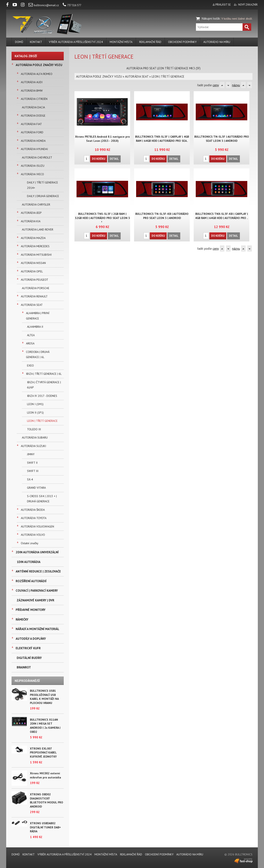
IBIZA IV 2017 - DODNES (42, 396)
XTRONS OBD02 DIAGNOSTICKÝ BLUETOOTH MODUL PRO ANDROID (47, 800)
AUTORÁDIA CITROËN (34, 99)
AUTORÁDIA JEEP (31, 213)
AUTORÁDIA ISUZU (33, 166)
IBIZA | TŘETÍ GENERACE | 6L (44, 374)
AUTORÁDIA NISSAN (33, 263)
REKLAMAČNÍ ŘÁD (150, 42)
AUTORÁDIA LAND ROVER (38, 229)
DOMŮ (19, 42)
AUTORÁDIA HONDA (33, 141)
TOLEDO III (34, 429)
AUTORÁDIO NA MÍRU (217, 42)
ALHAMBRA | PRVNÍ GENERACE (38, 316)
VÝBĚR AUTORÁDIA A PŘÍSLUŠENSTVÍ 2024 (76, 42)
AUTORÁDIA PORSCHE (36, 288)
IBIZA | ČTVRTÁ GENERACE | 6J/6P (44, 385)
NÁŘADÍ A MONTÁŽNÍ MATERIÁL (37, 629)
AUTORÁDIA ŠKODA (33, 510)
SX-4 (30, 479)
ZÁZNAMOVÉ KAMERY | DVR (35, 600)
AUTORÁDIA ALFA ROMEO (37, 74)
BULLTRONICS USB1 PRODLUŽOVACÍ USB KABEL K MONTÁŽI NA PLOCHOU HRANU (44, 697)
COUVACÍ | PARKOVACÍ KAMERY (37, 591)
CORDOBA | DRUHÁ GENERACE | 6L (38, 355)
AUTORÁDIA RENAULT (34, 296)
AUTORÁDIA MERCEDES (35, 246)
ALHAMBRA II (35, 327)
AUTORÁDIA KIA (31, 221)
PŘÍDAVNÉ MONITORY (31, 610)
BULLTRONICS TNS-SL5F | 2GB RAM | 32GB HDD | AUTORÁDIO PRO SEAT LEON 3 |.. (102, 218)
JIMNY (31, 454)
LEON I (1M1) (35, 404)
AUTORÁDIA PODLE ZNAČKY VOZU (39, 65)
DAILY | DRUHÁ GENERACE (43, 196)
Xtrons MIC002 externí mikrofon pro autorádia (45, 775)
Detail (114, 159)
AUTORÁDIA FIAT (31, 124)
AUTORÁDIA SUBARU (35, 438)
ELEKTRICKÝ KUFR (28, 648)
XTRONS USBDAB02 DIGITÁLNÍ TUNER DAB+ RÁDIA (45, 827)
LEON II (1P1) (35, 413)
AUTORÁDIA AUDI (32, 82)
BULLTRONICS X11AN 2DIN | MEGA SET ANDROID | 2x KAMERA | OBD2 (45, 726)
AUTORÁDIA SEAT (32, 305)
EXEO (30, 365)
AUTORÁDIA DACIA (33, 107)
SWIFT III (33, 471)
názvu (236, 85)
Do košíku (99, 159)
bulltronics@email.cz (44, 5)
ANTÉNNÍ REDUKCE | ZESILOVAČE (38, 571)
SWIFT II (32, 463)
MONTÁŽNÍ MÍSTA (121, 42)
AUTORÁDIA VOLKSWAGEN (37, 526)
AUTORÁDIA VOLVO (33, 535)
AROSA (30, 343)
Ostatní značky (30, 543)
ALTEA (31, 335)
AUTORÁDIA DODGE (33, 116)
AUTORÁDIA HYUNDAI (34, 149)
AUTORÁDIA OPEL (32, 271)
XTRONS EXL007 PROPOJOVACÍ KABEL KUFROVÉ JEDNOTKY (43, 753)
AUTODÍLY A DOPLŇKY (31, 639)
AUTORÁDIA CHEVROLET (37, 157)
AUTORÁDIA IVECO (32, 174)
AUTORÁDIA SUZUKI (33, 446)
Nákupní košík (211, 18)
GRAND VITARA (36, 488)
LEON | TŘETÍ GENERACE (42, 421)
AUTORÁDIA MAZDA (33, 238)
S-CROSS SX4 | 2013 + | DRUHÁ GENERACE (42, 499)
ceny (216, 85)
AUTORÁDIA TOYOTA (34, 518)
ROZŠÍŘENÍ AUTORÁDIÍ (31, 581)
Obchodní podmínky (182, 42)
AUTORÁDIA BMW (32, 91)
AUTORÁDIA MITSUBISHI (36, 255)
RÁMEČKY (22, 619)
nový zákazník (248, 5)
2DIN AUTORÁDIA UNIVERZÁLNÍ (37, 552)
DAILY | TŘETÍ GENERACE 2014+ (42, 185)
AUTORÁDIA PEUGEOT (35, 280)
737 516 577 (72, 5)
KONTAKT (36, 42)
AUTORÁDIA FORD (32, 132)
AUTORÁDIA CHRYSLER (36, 205)
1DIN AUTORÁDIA (29, 562)
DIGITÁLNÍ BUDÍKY (29, 658)
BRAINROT (24, 667)
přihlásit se (223, 5)
